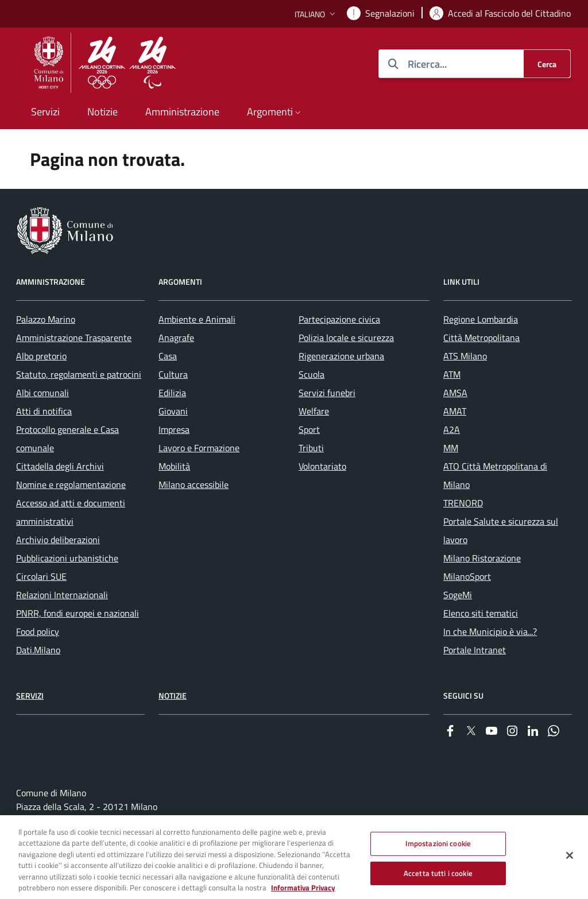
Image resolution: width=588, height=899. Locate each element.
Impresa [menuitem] (174, 429)
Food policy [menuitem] (38, 631)
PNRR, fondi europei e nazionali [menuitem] (78, 613)
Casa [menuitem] (168, 356)
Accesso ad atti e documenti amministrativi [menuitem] (71, 512)
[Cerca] (547, 64)
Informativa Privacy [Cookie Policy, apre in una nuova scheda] (303, 893)
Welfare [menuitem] (314, 411)
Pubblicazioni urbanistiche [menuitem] (67, 558)
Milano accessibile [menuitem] (194, 485)
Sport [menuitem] (309, 429)
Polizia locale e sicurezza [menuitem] (346, 338)
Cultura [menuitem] (173, 374)
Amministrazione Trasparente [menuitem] (74, 338)
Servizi (30, 695)
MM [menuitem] (451, 448)
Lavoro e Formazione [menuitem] (199, 448)
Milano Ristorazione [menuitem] (482, 558)
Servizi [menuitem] (45, 112)
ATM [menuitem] (452, 374)
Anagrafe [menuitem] (176, 338)
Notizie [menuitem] (102, 112)
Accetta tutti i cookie (438, 878)
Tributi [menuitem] (311, 448)
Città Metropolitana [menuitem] (481, 338)
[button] (316, 14)
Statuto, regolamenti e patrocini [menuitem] (79, 374)
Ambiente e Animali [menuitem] (197, 319)
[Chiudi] (570, 861)
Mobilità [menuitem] (174, 466)
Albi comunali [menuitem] (42, 393)
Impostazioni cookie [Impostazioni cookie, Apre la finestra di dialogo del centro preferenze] (438, 848)
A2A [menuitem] (452, 429)
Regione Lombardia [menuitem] (481, 319)
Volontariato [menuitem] (322, 466)
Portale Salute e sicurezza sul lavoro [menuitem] (501, 530)
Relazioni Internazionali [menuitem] (62, 595)
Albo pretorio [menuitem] (41, 356)
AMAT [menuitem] (455, 411)
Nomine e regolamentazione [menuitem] (71, 485)
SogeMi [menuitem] (458, 595)
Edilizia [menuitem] (172, 393)
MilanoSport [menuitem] (467, 576)
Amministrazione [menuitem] (182, 112)
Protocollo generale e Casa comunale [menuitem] (67, 439)
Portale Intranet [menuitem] (475, 650)
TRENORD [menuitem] (463, 503)
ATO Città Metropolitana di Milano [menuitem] (495, 475)
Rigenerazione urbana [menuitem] (341, 356)
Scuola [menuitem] (312, 374)
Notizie (173, 695)
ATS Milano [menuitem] (465, 356)
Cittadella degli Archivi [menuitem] (60, 466)
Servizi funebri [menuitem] (327, 393)
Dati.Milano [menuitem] (38, 650)
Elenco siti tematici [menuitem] (481, 613)
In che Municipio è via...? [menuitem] (490, 631)
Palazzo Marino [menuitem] (46, 319)
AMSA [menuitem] (455, 393)
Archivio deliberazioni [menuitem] (58, 540)
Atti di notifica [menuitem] (44, 411)
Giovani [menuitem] (173, 411)
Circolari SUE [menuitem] (41, 576)
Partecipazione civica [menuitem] (339, 319)
